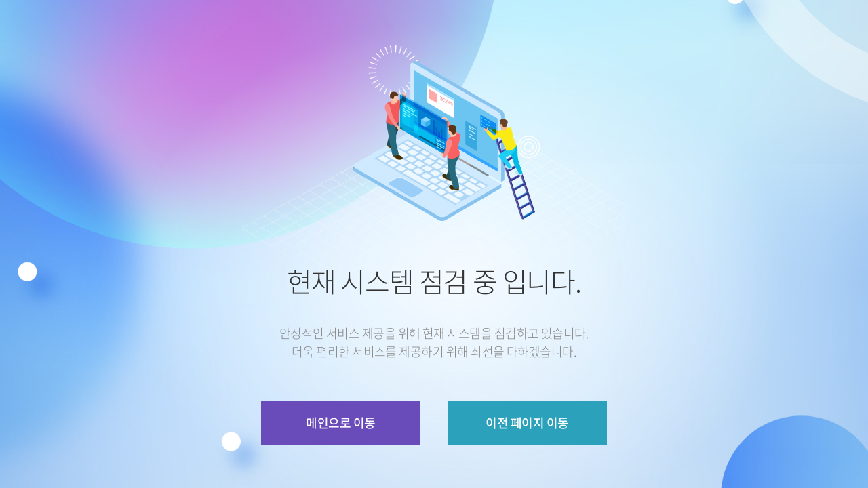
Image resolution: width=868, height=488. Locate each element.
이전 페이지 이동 (527, 423)
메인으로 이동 (340, 423)
